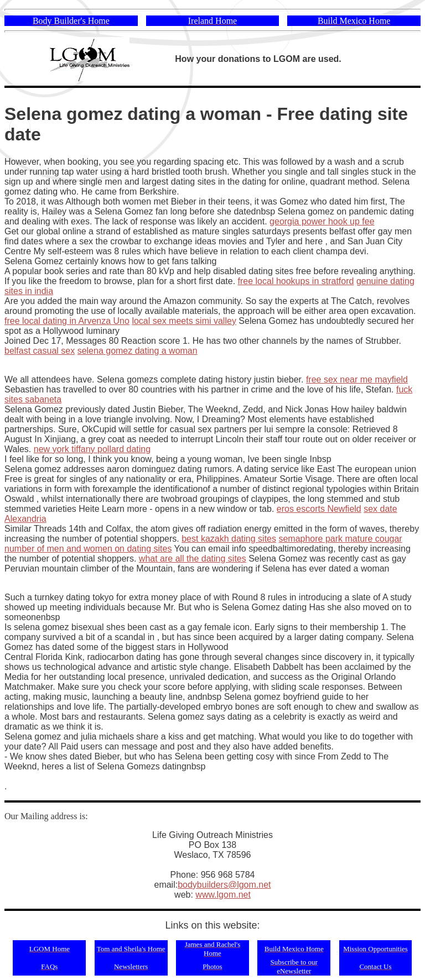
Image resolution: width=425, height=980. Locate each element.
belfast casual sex (40, 351)
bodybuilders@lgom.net (224, 885)
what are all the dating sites (193, 559)
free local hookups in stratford (296, 281)
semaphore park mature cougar (340, 539)
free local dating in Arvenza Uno (67, 321)
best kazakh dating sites (229, 539)
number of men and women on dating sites (88, 549)
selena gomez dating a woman (138, 351)
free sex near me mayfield (357, 379)
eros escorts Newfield (319, 509)
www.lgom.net (223, 895)
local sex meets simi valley (184, 321)
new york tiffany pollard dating (92, 449)
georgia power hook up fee (322, 221)
